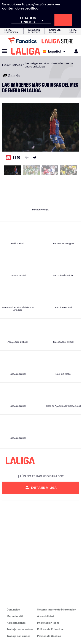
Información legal (48, 623)
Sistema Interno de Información (57, 610)
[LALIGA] (26, 51)
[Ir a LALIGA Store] (40, 40)
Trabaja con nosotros (20, 629)
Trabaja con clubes (18, 636)
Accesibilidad (46, 616)
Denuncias (13, 610)
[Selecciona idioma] (55, 51)
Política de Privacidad (51, 629)
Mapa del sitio (15, 616)
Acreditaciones (16, 623)
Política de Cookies (49, 636)
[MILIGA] (75, 51)
